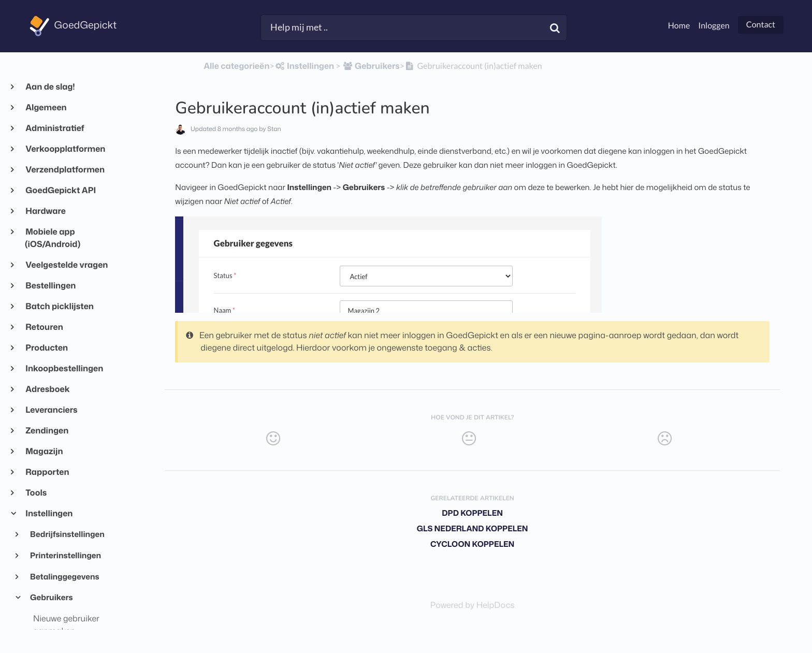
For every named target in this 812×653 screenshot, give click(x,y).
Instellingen (49, 514)
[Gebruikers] (371, 66)
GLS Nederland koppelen (473, 528)
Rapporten (47, 472)
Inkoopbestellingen (64, 369)
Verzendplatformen (65, 170)
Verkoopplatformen (65, 149)
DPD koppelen (472, 513)
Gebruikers (51, 597)
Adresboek (47, 389)
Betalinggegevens (64, 576)
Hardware (45, 211)
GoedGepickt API (60, 191)
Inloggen (714, 26)
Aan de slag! (50, 87)
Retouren (44, 327)
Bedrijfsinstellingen (67, 534)
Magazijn (44, 452)
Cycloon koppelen (472, 544)
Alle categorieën (236, 66)
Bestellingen (50, 286)
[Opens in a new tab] (473, 605)
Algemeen (46, 108)
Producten (46, 348)
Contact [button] (761, 25)
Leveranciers (51, 410)
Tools (36, 493)
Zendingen (47, 431)
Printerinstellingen (65, 555)
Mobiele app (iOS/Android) (53, 238)
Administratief (55, 128)
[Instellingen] (304, 66)
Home (679, 26)
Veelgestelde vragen (66, 265)
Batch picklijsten (59, 307)
